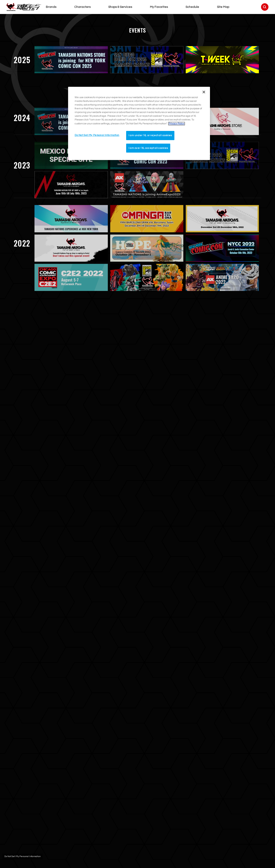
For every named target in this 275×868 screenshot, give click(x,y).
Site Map (223, 7)
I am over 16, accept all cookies (148, 148)
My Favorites (159, 7)
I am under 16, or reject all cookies (150, 135)
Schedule (192, 7)
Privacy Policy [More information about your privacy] (177, 124)
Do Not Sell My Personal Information (22, 856)
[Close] (204, 92)
